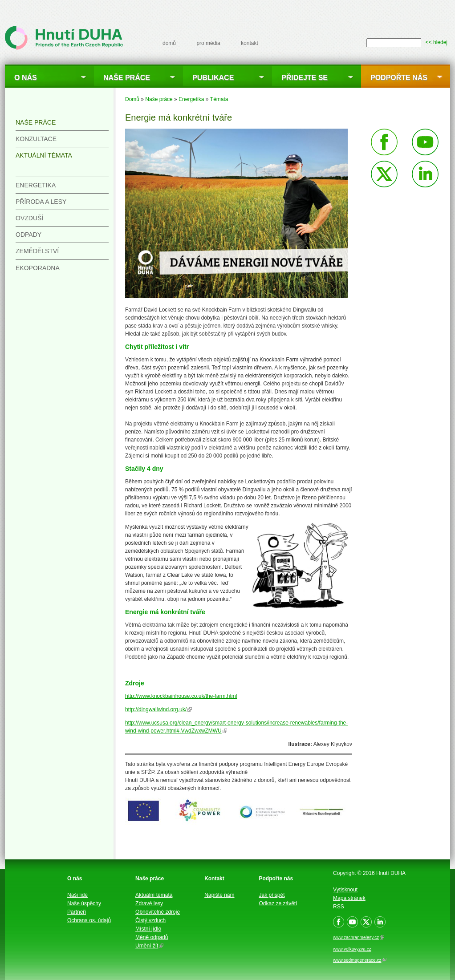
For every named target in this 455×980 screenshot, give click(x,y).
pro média (208, 43)
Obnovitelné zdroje (158, 912)
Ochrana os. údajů (89, 920)
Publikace (213, 78)
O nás (26, 78)
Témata (219, 99)
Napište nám (219, 895)
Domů (132, 99)
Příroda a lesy (41, 202)
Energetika (191, 99)
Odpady (28, 235)
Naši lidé (77, 895)
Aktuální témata (44, 155)
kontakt (250, 43)
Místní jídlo (148, 929)
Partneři (77, 912)
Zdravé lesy (149, 903)
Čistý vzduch (150, 920)
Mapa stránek (349, 898)
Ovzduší (29, 218)
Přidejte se (305, 78)
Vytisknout (345, 890)
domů (169, 43)
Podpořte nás (399, 78)
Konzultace (36, 139)
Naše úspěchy (84, 903)
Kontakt (214, 879)
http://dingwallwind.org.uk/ (158, 709)
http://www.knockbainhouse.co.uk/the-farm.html (181, 696)
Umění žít (149, 946)
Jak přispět (272, 895)
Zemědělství (37, 251)
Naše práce (127, 78)
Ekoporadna (38, 268)
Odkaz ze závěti (278, 903)
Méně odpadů (152, 937)
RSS (339, 907)
